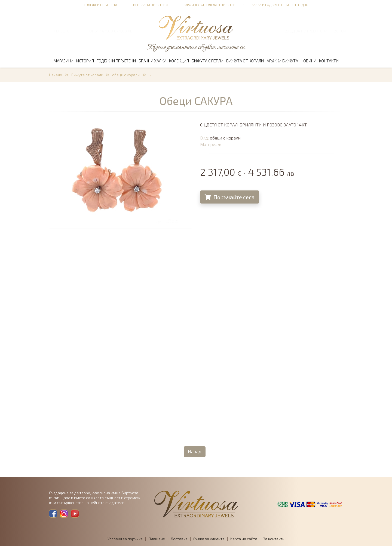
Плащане (157, 539)
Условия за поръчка (125, 539)
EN (343, 31)
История (85, 61)
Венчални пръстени (150, 5)
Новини (309, 61)
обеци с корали (126, 75)
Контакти (329, 61)
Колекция (179, 61)
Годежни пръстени (100, 5)
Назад (195, 451)
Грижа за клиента (209, 539)
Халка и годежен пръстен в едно (280, 5)
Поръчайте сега (230, 197)
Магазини (64, 61)
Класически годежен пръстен (210, 5)
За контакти (274, 539)
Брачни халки (152, 61)
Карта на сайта (244, 539)
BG (336, 31)
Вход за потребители (306, 31)
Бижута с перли (208, 61)
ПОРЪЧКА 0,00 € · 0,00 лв (110, 31)
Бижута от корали (245, 61)
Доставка (179, 539)
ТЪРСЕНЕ (61, 31)
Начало (56, 75)
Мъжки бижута (282, 61)
